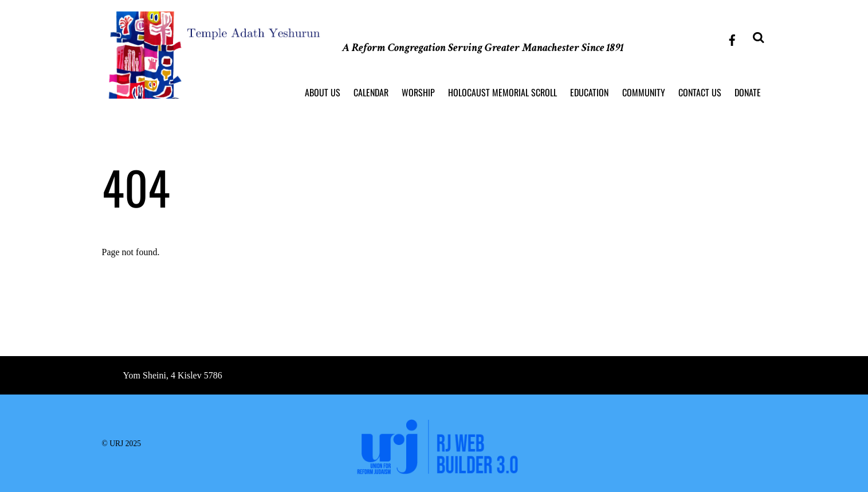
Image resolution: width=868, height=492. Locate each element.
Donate (748, 92)
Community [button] (644, 92)
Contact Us (700, 92)
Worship (418, 92)
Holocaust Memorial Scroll (502, 92)
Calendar (371, 92)
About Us (323, 92)
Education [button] (589, 92)
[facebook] (732, 38)
